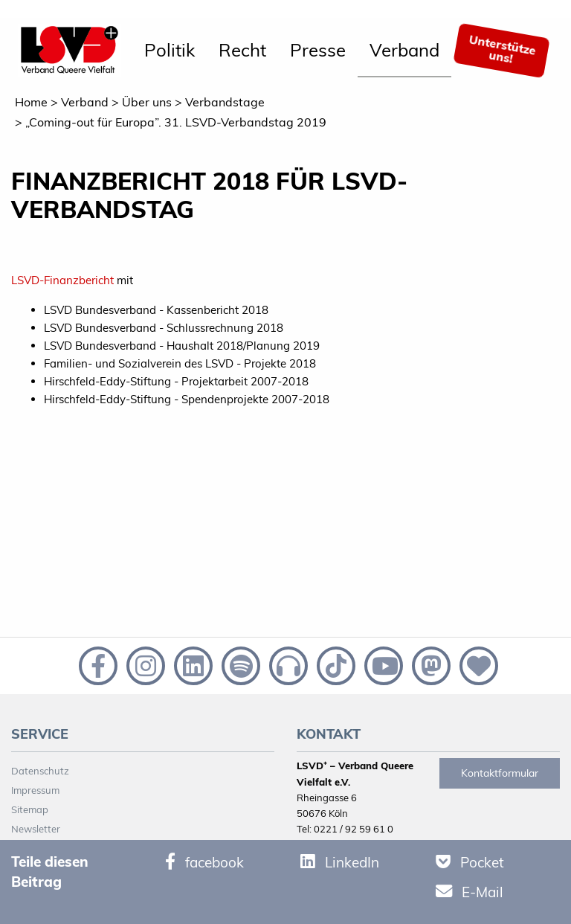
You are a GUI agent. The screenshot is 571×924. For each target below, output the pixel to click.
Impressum (35, 790)
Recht (242, 50)
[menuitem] (170, 51)
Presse (318, 50)
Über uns (147, 102)
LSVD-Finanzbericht (62, 280)
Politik (170, 50)
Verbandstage (225, 102)
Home (31, 102)
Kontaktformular (500, 773)
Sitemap (30, 809)
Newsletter (36, 829)
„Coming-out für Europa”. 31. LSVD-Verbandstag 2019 (176, 122)
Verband (404, 50)
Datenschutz (40, 771)
